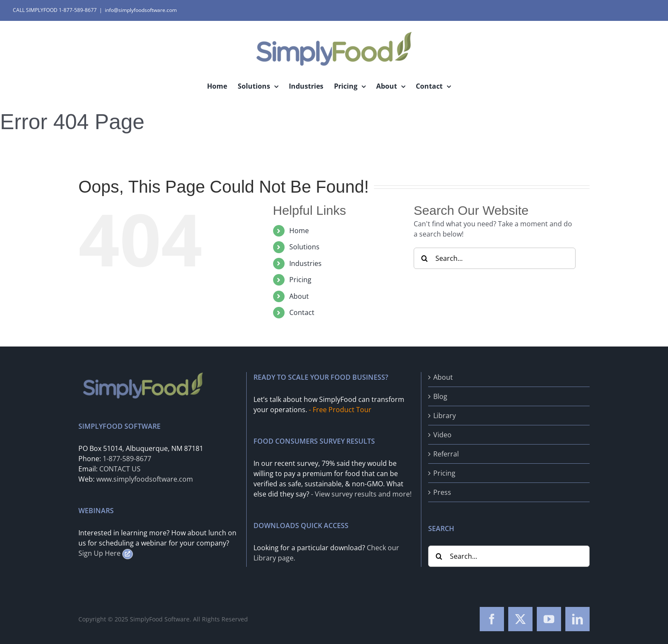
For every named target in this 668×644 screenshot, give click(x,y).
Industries (305, 263)
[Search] (424, 258)
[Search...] (495, 258)
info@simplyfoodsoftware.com (141, 10)
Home (299, 231)
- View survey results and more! (361, 494)
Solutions (304, 247)
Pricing (300, 280)
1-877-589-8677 (127, 459)
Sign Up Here (106, 553)
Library (445, 416)
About (299, 296)
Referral (446, 454)
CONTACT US (120, 469)
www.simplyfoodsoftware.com (145, 479)
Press (442, 492)
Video (442, 435)
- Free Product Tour (340, 410)
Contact (302, 312)
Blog (440, 396)
